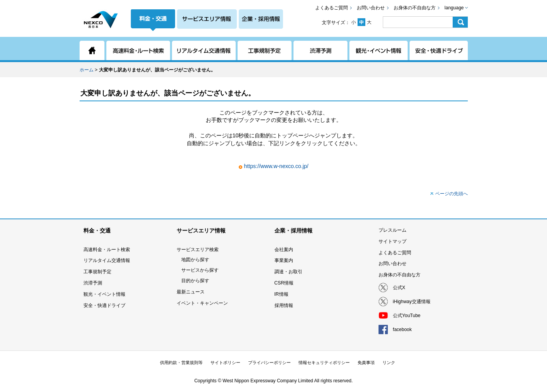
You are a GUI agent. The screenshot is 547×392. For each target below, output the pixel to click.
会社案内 (284, 250)
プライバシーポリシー (269, 363)
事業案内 (284, 260)
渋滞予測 (93, 283)
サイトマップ (392, 241)
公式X (399, 288)
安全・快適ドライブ (104, 305)
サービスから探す (200, 270)
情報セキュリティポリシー (324, 363)
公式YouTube (407, 316)
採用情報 (284, 305)
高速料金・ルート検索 (107, 250)
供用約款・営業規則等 (181, 363)
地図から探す (195, 260)
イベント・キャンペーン (202, 303)
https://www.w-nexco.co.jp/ (276, 166)
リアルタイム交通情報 (107, 260)
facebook (402, 330)
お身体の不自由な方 (415, 8)
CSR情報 (284, 283)
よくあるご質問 (332, 8)
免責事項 (366, 363)
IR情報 (281, 294)
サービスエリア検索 (198, 250)
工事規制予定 (97, 272)
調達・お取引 (288, 272)
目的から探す (195, 281)
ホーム (87, 70)
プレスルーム (392, 230)
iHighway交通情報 (412, 302)
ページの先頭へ (451, 194)
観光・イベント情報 (104, 294)
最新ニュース (191, 292)
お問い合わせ (371, 8)
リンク (389, 363)
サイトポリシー (225, 363)
